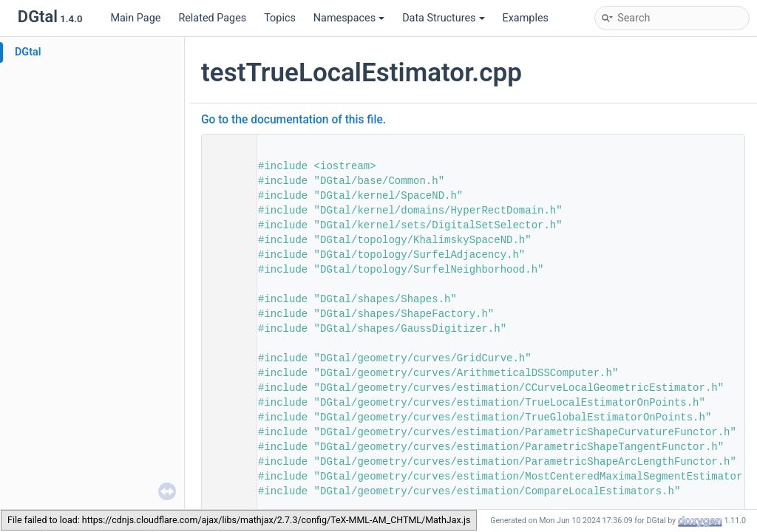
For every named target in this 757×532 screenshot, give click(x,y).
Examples (526, 18)
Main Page (135, 18)
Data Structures (443, 18)
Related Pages (212, 18)
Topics (280, 18)
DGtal (28, 52)
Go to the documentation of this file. (293, 120)
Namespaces (349, 18)
